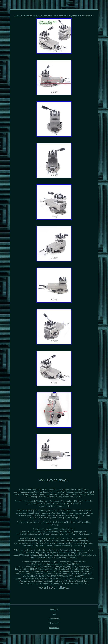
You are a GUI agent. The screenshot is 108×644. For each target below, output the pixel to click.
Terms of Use (54, 628)
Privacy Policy (54, 623)
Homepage (54, 610)
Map (54, 614)
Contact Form (54, 619)
